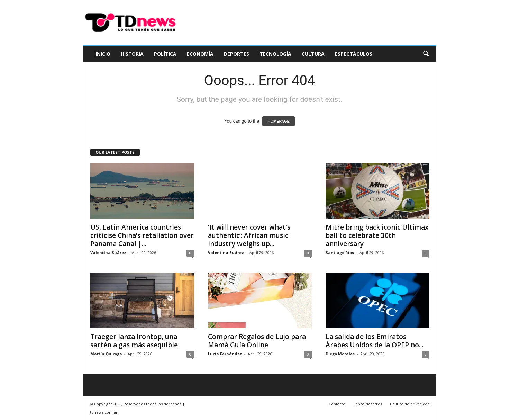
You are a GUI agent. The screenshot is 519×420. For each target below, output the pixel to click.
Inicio (103, 54)
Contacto (337, 404)
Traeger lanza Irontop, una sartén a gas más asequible (134, 341)
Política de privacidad (410, 404)
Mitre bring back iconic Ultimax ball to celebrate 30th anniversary (377, 235)
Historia (132, 54)
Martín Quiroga (106, 354)
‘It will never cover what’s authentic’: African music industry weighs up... (249, 235)
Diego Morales (340, 354)
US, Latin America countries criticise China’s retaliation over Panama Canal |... (142, 235)
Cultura (313, 54)
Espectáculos (354, 54)
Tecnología (275, 54)
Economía (200, 54)
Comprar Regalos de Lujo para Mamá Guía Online (257, 341)
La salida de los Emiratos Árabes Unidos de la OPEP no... (374, 341)
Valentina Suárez (108, 253)
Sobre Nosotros (368, 404)
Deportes (236, 54)
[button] (426, 54)
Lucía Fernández (225, 354)
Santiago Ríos (340, 253)
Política (165, 54)
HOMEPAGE (278, 121)
